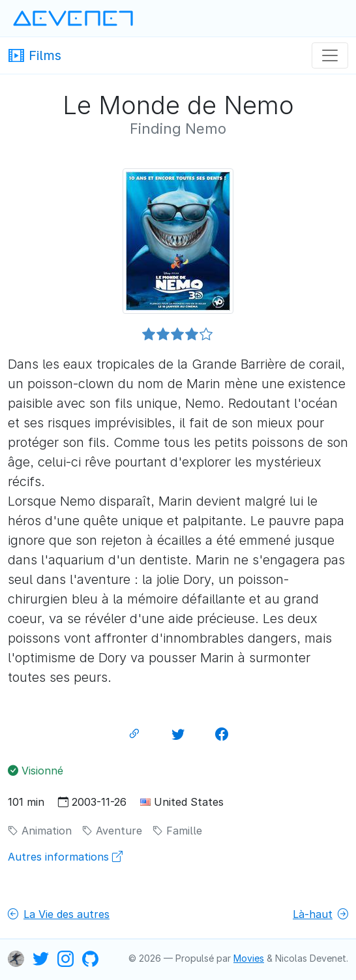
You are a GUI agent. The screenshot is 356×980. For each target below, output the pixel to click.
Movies (249, 958)
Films (35, 54)
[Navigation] (330, 55)
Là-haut (320, 914)
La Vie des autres (59, 914)
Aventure (112, 831)
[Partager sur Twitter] (178, 734)
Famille (177, 831)
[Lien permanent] (134, 734)
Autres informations (65, 857)
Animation (40, 831)
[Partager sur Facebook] (222, 734)
